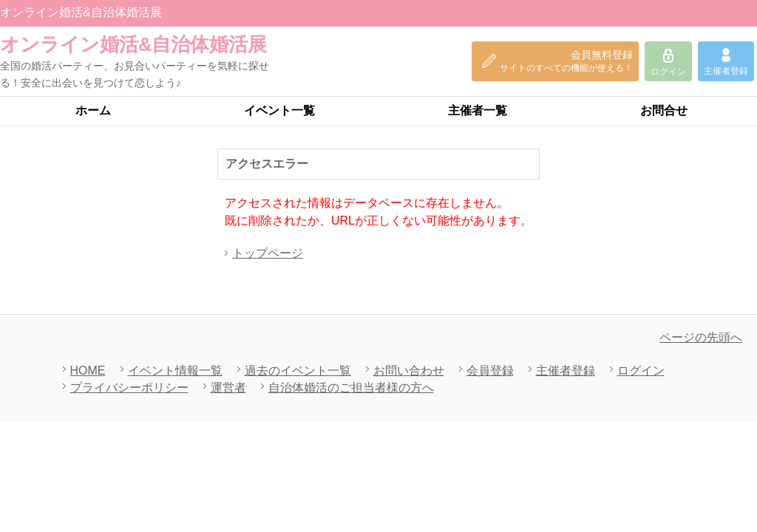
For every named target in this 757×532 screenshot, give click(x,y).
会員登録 (490, 371)
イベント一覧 (279, 110)
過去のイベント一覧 (298, 371)
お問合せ (664, 110)
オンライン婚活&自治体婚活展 (133, 44)
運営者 (228, 388)
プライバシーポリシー (129, 388)
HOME (88, 371)
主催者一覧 (478, 110)
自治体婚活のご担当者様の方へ (351, 388)
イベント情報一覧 (175, 371)
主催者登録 (566, 371)
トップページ (268, 253)
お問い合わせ (409, 371)
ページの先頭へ (701, 337)
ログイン (641, 371)
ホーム (93, 110)
